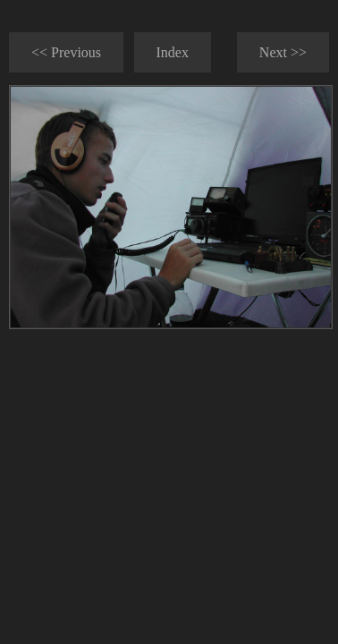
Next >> (283, 52)
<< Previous (66, 52)
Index (173, 52)
